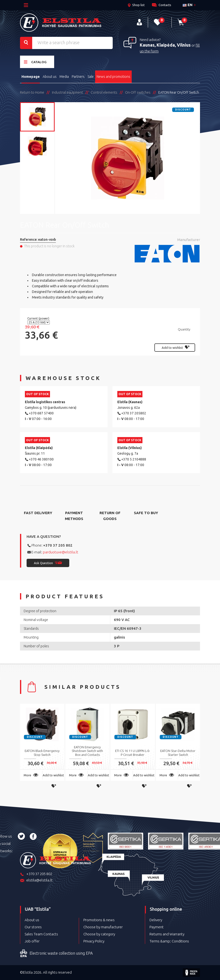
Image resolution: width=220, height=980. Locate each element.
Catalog (35, 62)
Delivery (156, 920)
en (188, 5)
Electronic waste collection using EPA (56, 953)
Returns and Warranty (167, 934)
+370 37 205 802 (58, 545)
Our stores (33, 927)
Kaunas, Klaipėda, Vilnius (165, 45)
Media (64, 77)
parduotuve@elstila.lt (61, 552)
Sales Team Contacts (41, 934)
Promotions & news (99, 920)
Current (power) (39, 318)
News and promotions (113, 77)
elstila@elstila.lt (36, 881)
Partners (78, 77)
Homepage (31, 77)
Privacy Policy (94, 941)
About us (50, 77)
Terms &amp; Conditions (169, 941)
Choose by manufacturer (103, 927)
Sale (91, 77)
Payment (157, 927)
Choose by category (99, 934)
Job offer (32, 941)
